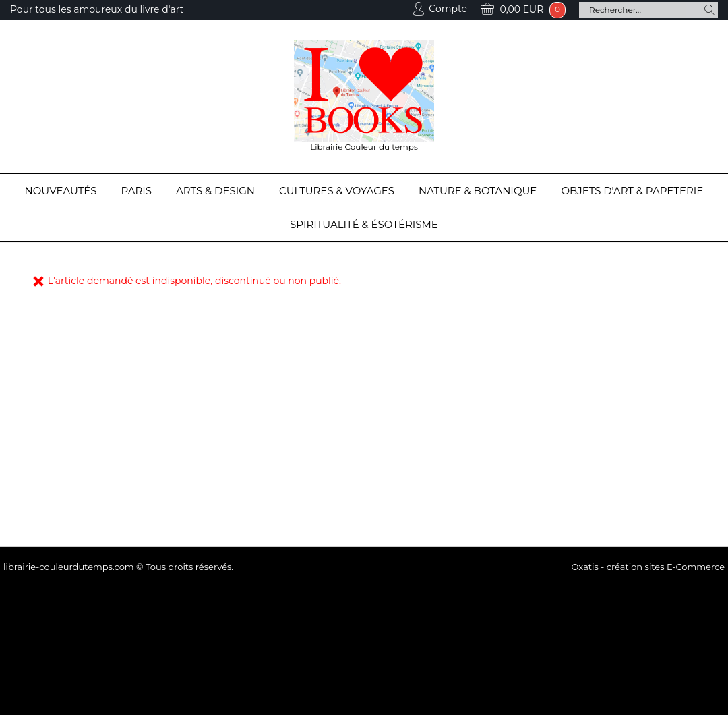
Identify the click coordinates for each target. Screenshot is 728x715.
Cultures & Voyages (337, 191)
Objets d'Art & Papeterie (632, 191)
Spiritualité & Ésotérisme (364, 224)
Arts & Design (215, 191)
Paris (136, 191)
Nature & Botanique (478, 191)
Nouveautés (61, 191)
